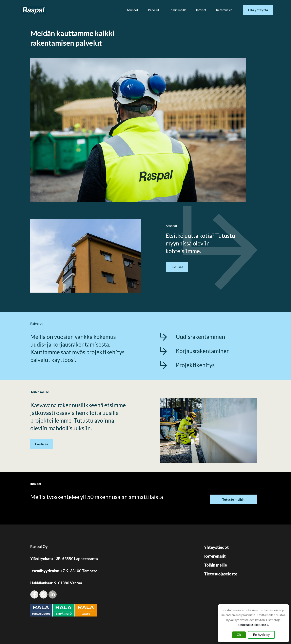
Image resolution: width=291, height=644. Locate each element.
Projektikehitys (195, 365)
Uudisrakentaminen (200, 337)
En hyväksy (261, 635)
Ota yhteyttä (258, 10)
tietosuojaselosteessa (253, 624)
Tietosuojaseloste (221, 574)
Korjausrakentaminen (203, 351)
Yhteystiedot (216, 547)
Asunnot (132, 10)
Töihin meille (178, 10)
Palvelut (154, 10)
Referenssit (224, 10)
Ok (239, 635)
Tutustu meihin (233, 499)
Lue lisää (177, 267)
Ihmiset (201, 10)
